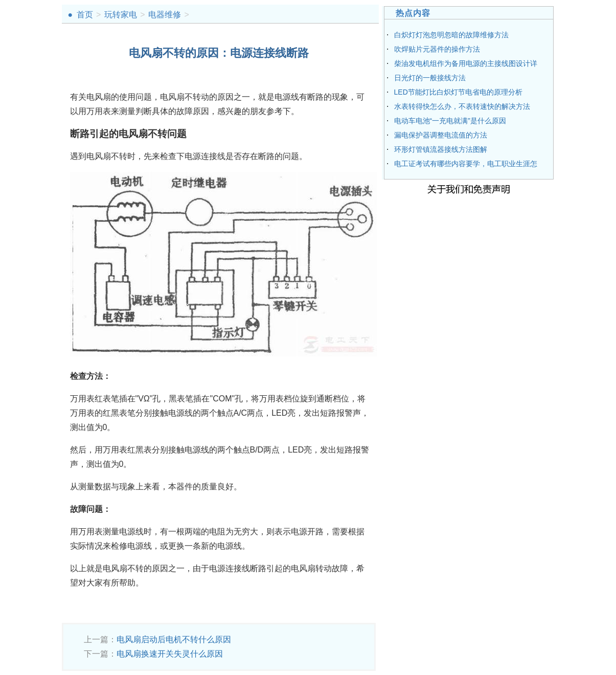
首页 (85, 15)
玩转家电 (121, 15)
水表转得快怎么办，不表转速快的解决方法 (462, 106)
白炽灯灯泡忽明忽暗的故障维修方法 (451, 35)
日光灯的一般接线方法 (430, 78)
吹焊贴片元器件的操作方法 (437, 49)
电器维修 (165, 15)
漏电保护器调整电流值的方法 (441, 135)
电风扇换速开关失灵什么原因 (170, 654)
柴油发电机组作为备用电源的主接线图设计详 (466, 63)
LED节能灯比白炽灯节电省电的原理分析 (458, 92)
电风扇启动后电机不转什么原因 (174, 639)
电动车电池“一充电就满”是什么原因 (450, 121)
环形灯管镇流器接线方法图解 (441, 149)
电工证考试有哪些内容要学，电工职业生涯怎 (466, 164)
